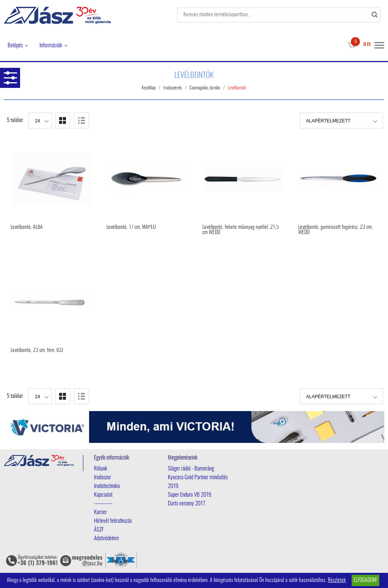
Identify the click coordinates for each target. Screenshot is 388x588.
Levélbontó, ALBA (27, 227)
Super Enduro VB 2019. (190, 495)
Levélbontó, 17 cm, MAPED (131, 227)
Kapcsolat (103, 495)
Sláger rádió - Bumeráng (191, 469)
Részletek (337, 580)
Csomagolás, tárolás (205, 88)
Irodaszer (102, 478)
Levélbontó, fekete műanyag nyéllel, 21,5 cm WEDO (241, 230)
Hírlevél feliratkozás (113, 521)
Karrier (100, 512)
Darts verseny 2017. (187, 504)
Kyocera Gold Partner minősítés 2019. (198, 482)
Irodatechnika (107, 486)
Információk (51, 46)
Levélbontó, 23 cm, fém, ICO (37, 350)
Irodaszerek (173, 88)
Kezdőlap (149, 88)
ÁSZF (99, 530)
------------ (103, 504)
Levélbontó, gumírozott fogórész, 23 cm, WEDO (336, 230)
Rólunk (101, 469)
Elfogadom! (365, 580)
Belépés (15, 46)
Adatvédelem (106, 539)
